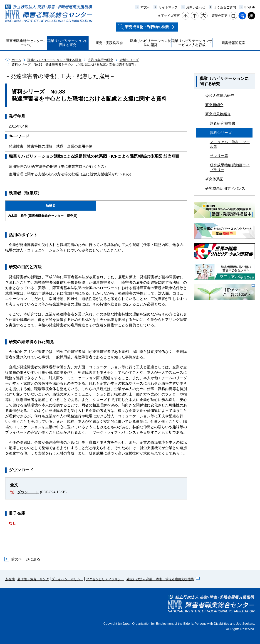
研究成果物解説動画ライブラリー (230, 167)
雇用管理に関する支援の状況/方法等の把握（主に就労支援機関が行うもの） (71, 174)
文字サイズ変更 (169, 16)
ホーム (16, 60)
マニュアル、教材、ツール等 (230, 144)
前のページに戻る (26, 559)
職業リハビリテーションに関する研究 (54, 60)
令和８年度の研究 (101, 60)
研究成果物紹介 (218, 114)
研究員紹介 (214, 105)
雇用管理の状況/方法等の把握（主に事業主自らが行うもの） (58, 166)
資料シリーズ (129, 60)
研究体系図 (214, 179)
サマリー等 (219, 156)
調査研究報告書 (223, 123)
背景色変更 (220, 16)
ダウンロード (28, 492)
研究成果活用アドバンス (225, 188)
